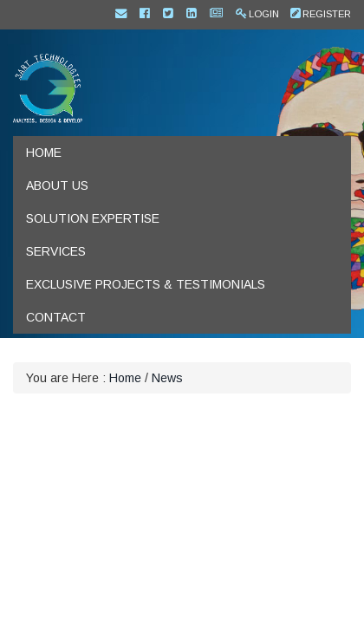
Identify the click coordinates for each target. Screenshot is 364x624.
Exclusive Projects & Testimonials (146, 284)
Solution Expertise (93, 218)
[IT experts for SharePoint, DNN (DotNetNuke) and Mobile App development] (48, 88)
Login (264, 14)
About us (57, 185)
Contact (56, 317)
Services (56, 251)
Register (327, 14)
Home (44, 153)
